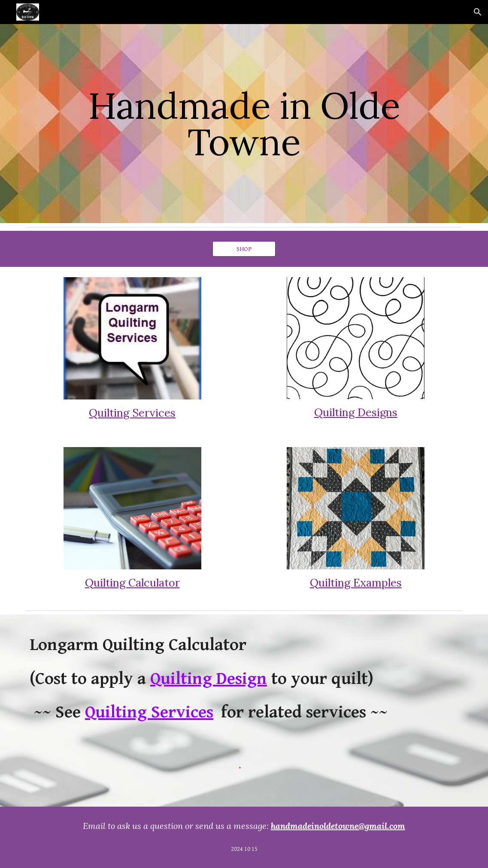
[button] (478, 12)
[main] (244, 124)
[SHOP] (244, 249)
